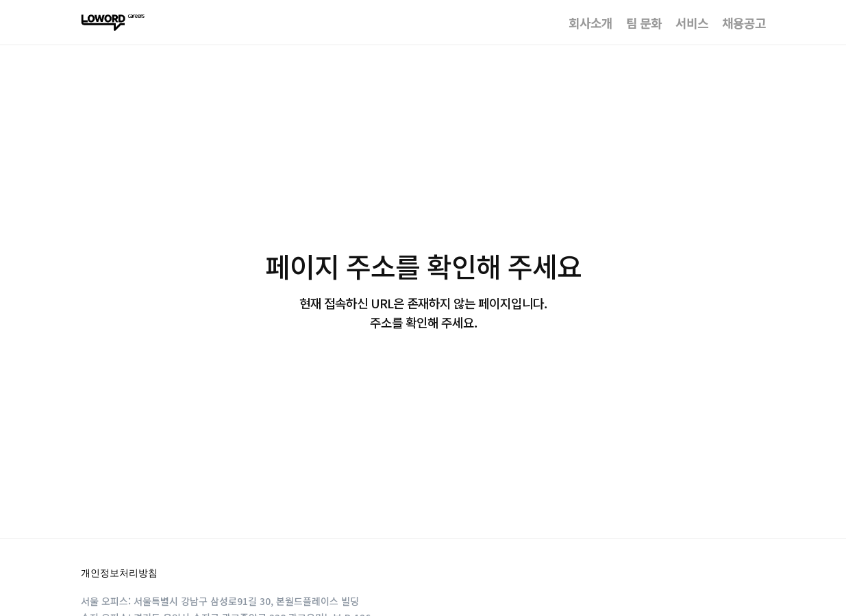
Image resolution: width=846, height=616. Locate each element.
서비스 (692, 23)
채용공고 (744, 23)
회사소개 (590, 23)
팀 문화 (644, 23)
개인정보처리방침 (119, 572)
